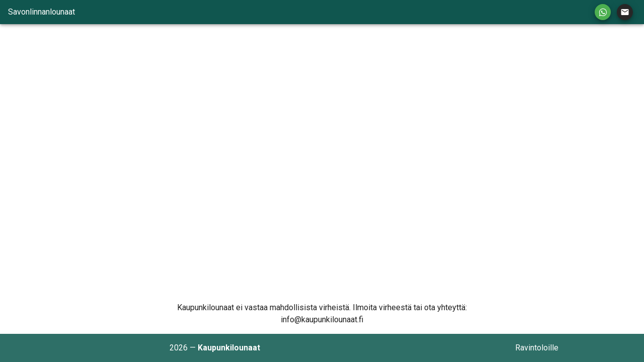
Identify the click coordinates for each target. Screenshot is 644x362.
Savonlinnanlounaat (42, 12)
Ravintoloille (537, 348)
